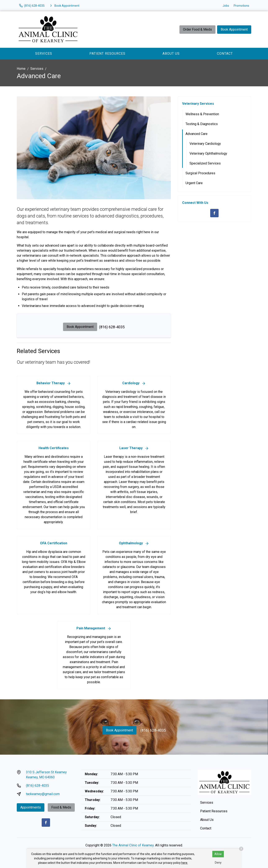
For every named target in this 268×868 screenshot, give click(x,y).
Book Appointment (234, 29)
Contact (225, 54)
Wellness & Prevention (202, 114)
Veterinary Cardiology (205, 144)
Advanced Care (196, 134)
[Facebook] (214, 213)
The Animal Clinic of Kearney (133, 845)
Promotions (241, 6)
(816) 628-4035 (112, 327)
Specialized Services (205, 163)
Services (44, 54)
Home (21, 69)
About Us (171, 54)
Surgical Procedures (200, 173)
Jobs (226, 6)
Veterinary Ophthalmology (208, 153)
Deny (218, 863)
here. (185, 863)
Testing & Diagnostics (202, 124)
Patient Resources (107, 54)
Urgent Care (194, 183)
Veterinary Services (198, 104)
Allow (218, 854)
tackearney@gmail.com (43, 794)
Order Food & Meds (197, 29)
